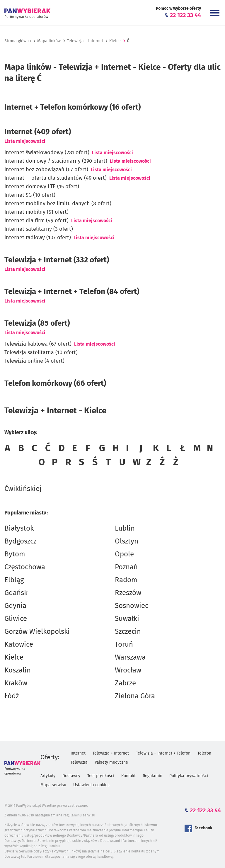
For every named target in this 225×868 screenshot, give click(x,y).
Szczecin (128, 632)
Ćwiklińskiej (23, 489)
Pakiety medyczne (111, 762)
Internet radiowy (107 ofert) (38, 238)
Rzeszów (128, 593)
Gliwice (16, 619)
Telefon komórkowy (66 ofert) (55, 383)
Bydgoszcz (20, 541)
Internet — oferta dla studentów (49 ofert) (56, 178)
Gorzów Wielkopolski (37, 632)
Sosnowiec (132, 606)
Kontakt (128, 776)
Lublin (125, 529)
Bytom (15, 554)
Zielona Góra (135, 696)
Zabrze (125, 683)
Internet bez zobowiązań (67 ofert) (46, 170)
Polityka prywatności (189, 776)
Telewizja (79, 762)
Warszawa (130, 658)
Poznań (126, 567)
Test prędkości (101, 776)
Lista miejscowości (25, 141)
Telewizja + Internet (85, 41)
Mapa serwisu (53, 785)
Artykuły (48, 776)
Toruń (124, 645)
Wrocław (128, 670)
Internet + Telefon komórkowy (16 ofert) (73, 107)
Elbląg (14, 580)
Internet (78, 753)
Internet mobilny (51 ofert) (36, 212)
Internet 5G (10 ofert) (30, 195)
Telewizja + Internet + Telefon (163, 753)
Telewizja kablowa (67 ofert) (38, 344)
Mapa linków (49, 41)
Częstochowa (25, 567)
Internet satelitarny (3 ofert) (39, 229)
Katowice (19, 645)
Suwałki (127, 619)
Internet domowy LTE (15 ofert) (42, 187)
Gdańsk (16, 593)
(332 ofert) (57, 260)
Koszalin (18, 670)
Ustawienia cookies (91, 785)
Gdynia (15, 606)
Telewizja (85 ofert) (37, 323)
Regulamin (152, 776)
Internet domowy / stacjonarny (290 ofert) (56, 161)
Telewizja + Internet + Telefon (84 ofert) (72, 292)
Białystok (19, 529)
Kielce (14, 658)
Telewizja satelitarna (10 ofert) (41, 353)
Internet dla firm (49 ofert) (36, 221)
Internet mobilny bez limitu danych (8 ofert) (58, 204)
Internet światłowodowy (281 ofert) (47, 153)
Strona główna (18, 41)
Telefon (204, 753)
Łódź (12, 696)
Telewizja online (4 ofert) (34, 361)
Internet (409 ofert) (38, 132)
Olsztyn (127, 541)
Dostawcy (71, 776)
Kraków (16, 683)
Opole (124, 554)
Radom (126, 580)
